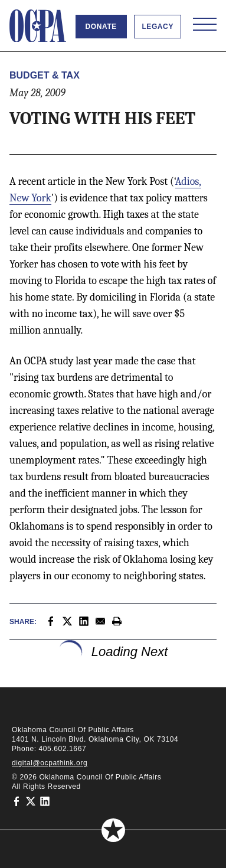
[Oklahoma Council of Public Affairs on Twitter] (31, 801)
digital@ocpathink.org (50, 763)
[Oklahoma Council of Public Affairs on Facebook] (17, 801)
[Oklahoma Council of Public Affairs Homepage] (38, 26)
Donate (101, 27)
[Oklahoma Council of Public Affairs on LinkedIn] (45, 801)
